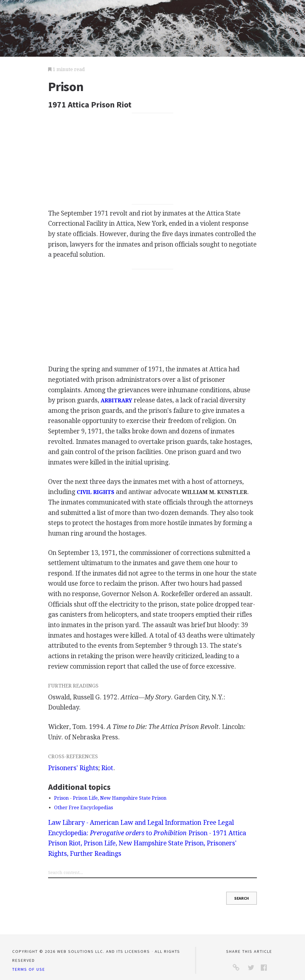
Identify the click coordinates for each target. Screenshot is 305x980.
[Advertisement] (153, 159)
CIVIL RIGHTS (96, 492)
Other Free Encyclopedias (83, 808)
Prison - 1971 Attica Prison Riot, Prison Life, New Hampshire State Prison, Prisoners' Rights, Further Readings (147, 843)
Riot (107, 768)
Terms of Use (29, 969)
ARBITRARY (117, 400)
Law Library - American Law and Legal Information (125, 823)
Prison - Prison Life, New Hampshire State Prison (110, 798)
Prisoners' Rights (73, 768)
